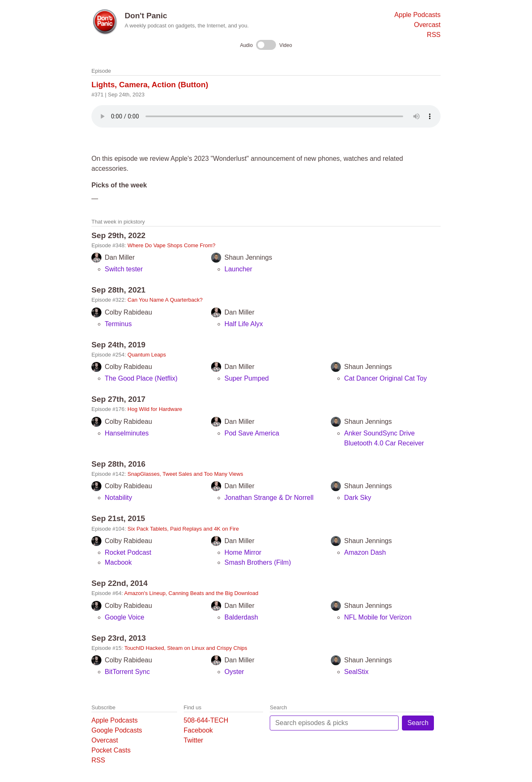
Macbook (118, 562)
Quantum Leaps (147, 355)
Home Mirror (243, 552)
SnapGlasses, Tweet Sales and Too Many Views (185, 474)
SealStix (356, 672)
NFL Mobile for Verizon (378, 617)
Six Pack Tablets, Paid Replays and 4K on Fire (183, 529)
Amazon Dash (365, 552)
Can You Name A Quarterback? (165, 300)
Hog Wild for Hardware (155, 409)
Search (418, 723)
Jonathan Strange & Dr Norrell (269, 498)
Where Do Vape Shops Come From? (171, 245)
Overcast (427, 25)
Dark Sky (358, 498)
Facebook (198, 730)
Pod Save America (252, 433)
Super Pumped (247, 378)
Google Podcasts (117, 730)
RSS (434, 35)
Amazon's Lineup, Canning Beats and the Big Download (191, 593)
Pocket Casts (111, 750)
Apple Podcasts (417, 15)
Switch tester (124, 269)
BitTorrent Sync (127, 672)
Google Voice (124, 617)
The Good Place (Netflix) (141, 378)
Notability (118, 498)
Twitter (193, 740)
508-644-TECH (206, 720)
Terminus (118, 324)
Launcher (238, 269)
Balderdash (241, 617)
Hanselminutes (127, 433)
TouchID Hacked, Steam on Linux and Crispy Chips (186, 648)
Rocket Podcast (128, 552)
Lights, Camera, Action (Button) (150, 85)
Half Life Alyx (244, 324)
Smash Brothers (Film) (258, 562)
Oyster (234, 672)
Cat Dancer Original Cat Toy (385, 378)
